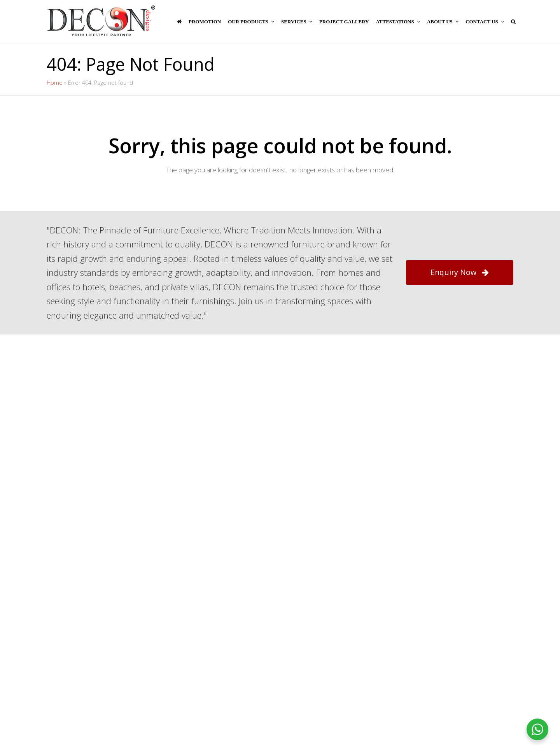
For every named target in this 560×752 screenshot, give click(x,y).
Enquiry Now (460, 272)
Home (55, 83)
